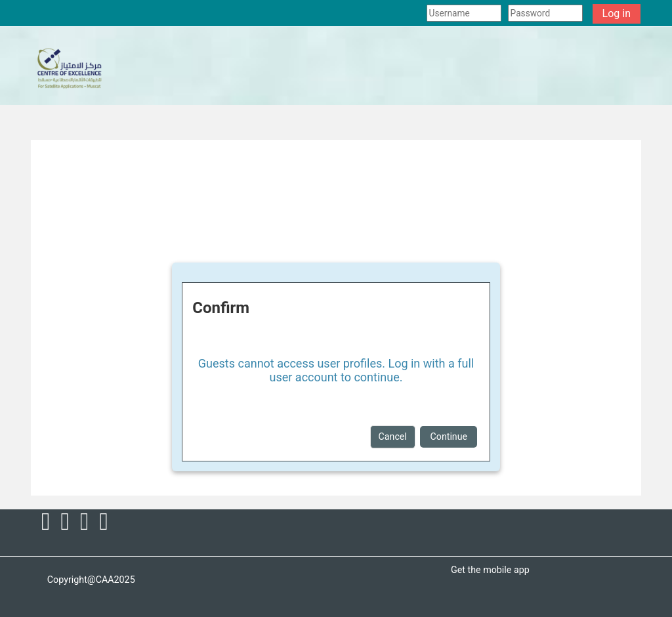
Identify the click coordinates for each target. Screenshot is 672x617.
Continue (449, 436)
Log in (617, 13)
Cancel (393, 436)
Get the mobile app (490, 570)
